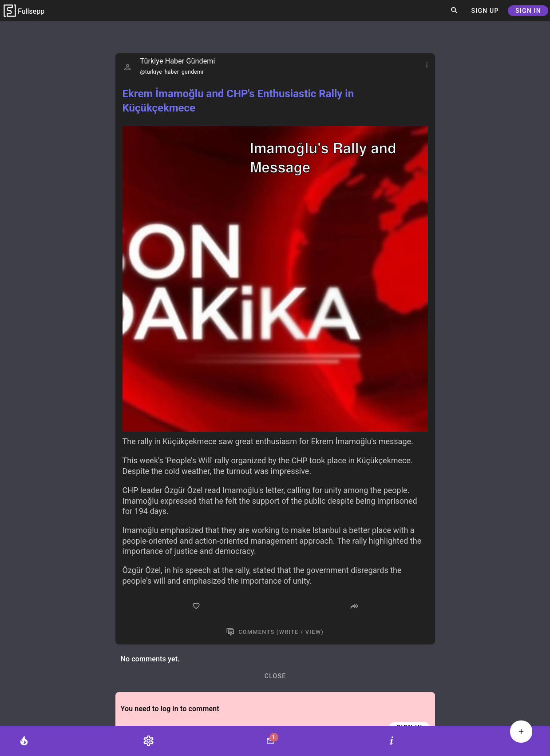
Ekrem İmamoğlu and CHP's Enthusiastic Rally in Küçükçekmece (238, 101)
